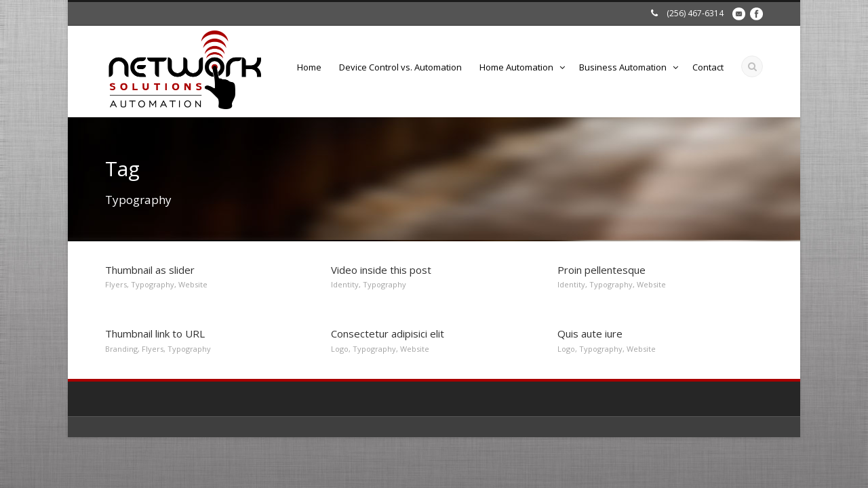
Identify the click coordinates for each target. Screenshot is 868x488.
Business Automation (623, 67)
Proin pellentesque (601, 270)
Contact (708, 67)
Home (309, 67)
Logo (340, 349)
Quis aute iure (590, 333)
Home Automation (516, 67)
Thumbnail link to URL (155, 333)
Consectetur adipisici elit (388, 333)
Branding (121, 349)
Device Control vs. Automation (400, 67)
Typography (153, 284)
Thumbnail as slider (150, 270)
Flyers (116, 284)
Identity (345, 284)
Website (193, 284)
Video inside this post (381, 270)
